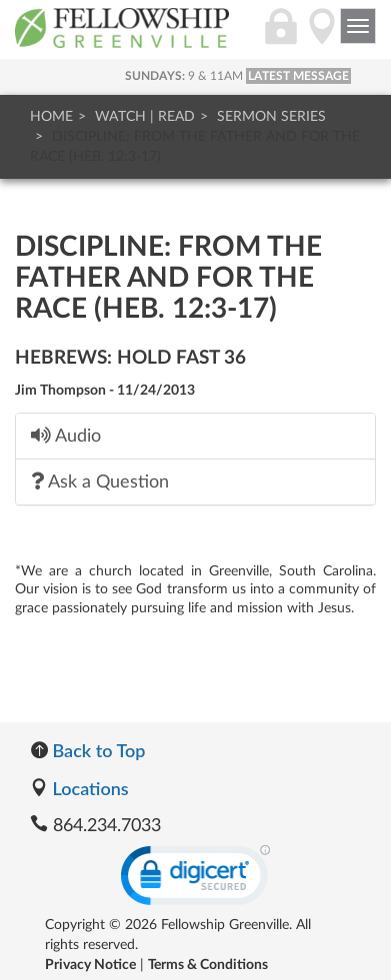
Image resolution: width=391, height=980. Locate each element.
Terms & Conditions (208, 965)
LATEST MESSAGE (298, 76)
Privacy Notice (90, 965)
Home (51, 117)
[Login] (281, 37)
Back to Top (87, 750)
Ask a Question (100, 482)
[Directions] (322, 37)
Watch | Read (145, 117)
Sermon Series (271, 117)
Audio (66, 436)
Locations (79, 788)
